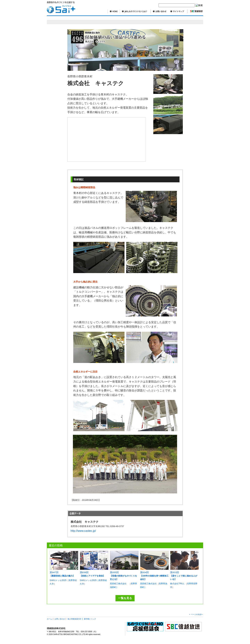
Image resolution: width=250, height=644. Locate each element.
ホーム (49, 619)
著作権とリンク (90, 619)
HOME (114, 11)
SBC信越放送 (195, 11)
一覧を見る (125, 598)
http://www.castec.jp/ (83, 531)
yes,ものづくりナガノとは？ (135, 11)
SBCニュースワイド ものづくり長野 (153, 20)
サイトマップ (178, 11)
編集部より (194, 20)
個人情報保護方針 (74, 619)
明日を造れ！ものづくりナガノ (107, 20)
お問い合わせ (160, 11)
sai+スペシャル (64, 20)
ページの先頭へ (197, 614)
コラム (178, 20)
